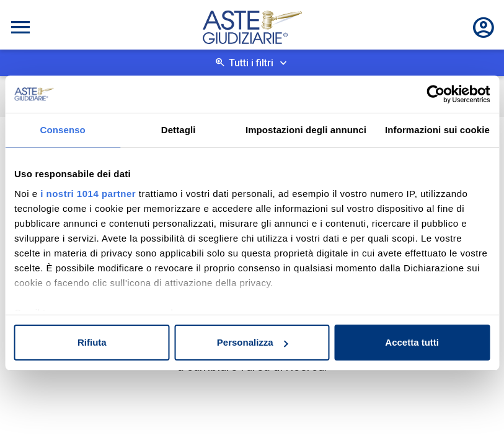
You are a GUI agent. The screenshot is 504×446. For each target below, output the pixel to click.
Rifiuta (92, 342)
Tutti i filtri (251, 63)
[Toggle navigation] (20, 27)
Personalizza (253, 342)
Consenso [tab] (63, 130)
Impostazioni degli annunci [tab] (306, 130)
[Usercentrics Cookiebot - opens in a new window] (435, 94)
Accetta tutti (412, 342)
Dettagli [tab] (179, 130)
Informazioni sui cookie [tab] (437, 130)
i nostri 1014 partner (88, 194)
